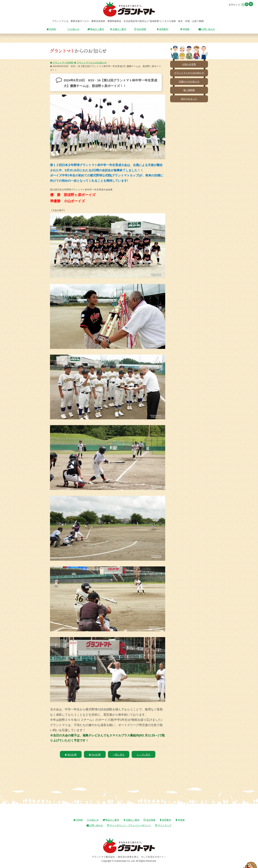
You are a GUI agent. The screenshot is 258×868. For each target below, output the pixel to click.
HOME (51, 29)
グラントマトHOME (62, 63)
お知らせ (74, 29)
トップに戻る (143, 755)
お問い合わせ (207, 29)
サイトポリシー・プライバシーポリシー (129, 825)
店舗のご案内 (118, 29)
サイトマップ (163, 825)
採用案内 (162, 29)
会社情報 (140, 29)
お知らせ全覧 (189, 64)
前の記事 (71, 755)
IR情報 (185, 29)
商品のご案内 (96, 29)
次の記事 (95, 755)
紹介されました (189, 99)
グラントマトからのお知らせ (90, 63)
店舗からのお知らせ (189, 82)
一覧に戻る (119, 755)
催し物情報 (189, 90)
